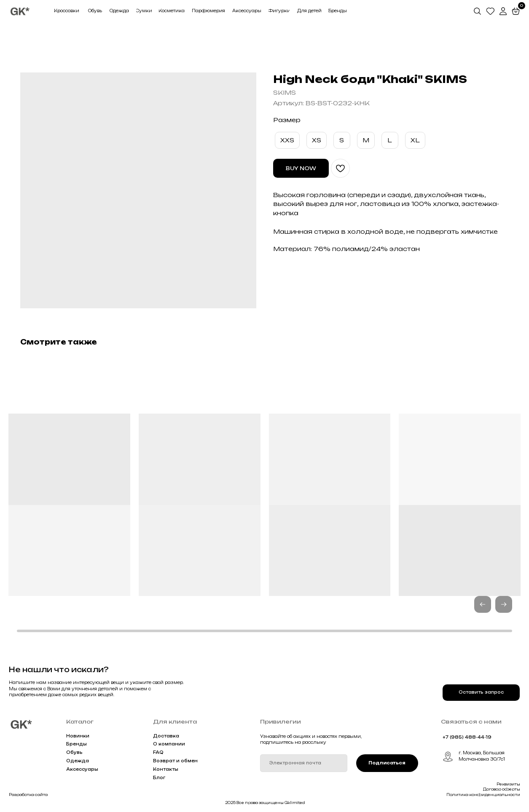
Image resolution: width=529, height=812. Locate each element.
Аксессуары (82, 769)
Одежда (78, 761)
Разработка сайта (28, 795)
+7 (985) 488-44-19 (467, 737)
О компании (169, 744)
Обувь (74, 752)
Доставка (166, 736)
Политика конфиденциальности (483, 795)
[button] (504, 604)
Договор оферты (502, 789)
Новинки (78, 736)
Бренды (77, 744)
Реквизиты (508, 784)
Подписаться (387, 763)
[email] (304, 763)
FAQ (158, 752)
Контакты (166, 769)
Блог (159, 778)
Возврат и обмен (175, 761)
